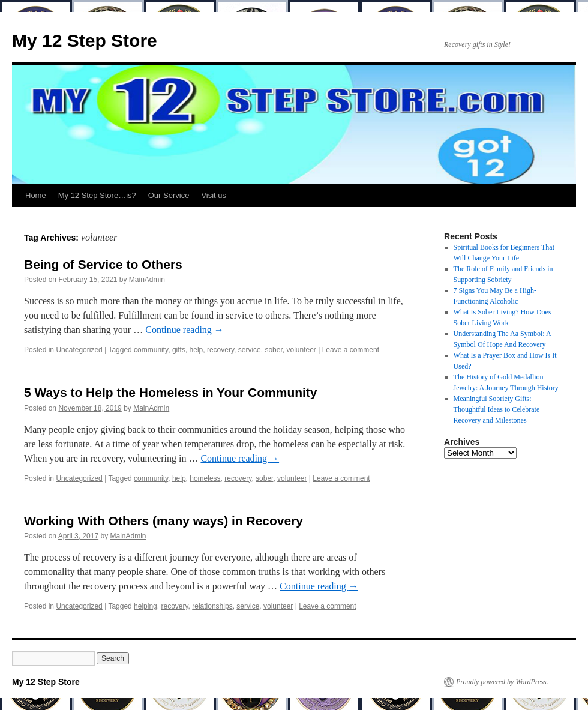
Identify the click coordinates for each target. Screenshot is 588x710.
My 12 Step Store (85, 41)
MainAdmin (147, 280)
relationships (212, 606)
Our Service (169, 195)
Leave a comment (351, 350)
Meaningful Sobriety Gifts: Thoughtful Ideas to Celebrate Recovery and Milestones (497, 409)
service (250, 350)
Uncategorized (79, 350)
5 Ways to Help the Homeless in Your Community (171, 392)
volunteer (301, 350)
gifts (179, 350)
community (151, 350)
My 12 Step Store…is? (97, 195)
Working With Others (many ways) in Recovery (163, 521)
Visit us (214, 195)
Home (36, 195)
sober (273, 350)
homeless (205, 478)
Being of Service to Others (103, 264)
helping (145, 606)
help (196, 350)
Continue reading (184, 330)
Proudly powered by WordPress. (502, 682)
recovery (220, 350)
